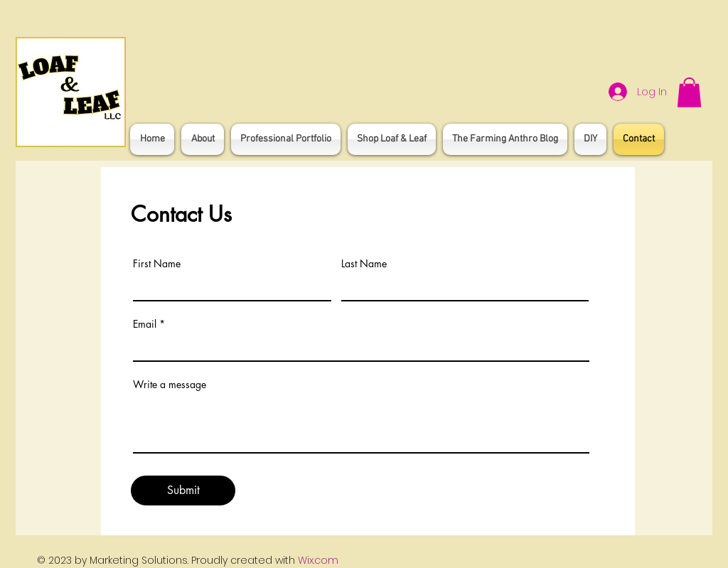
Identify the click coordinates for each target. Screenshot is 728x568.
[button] (689, 92)
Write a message (170, 385)
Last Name (364, 264)
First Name (157, 264)
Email (145, 324)
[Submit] (183, 491)
